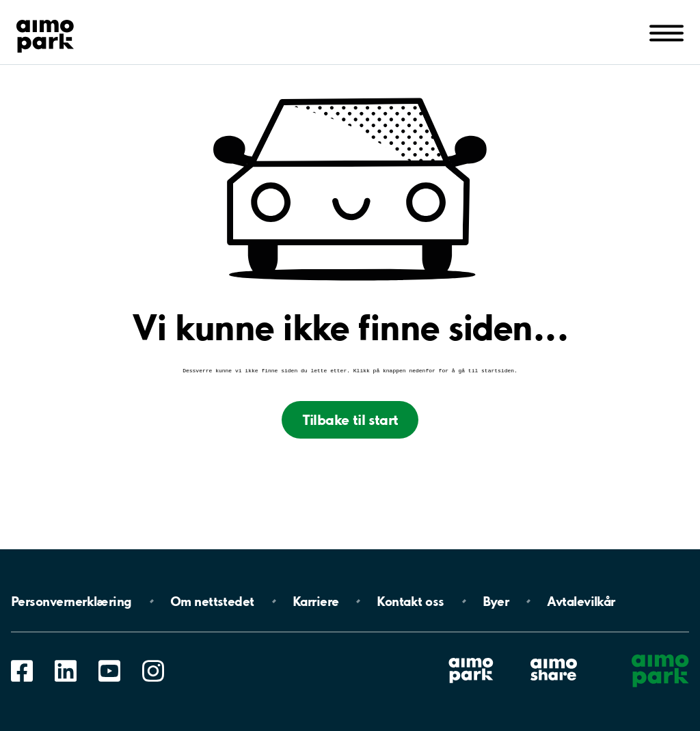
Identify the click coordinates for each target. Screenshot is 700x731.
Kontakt (410, 601)
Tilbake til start (350, 421)
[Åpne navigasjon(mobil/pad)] (667, 32)
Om (212, 601)
